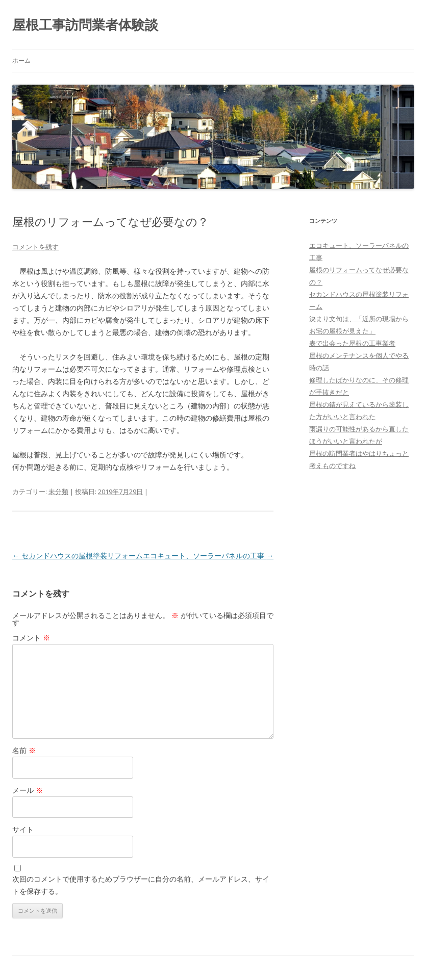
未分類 (58, 492)
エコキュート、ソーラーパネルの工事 (208, 556)
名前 (24, 750)
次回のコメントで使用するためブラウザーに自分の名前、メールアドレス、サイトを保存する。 (141, 885)
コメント (31, 638)
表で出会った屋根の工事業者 (352, 343)
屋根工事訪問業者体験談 (85, 24)
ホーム (21, 60)
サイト (23, 829)
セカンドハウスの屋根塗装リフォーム (78, 556)
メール (28, 790)
